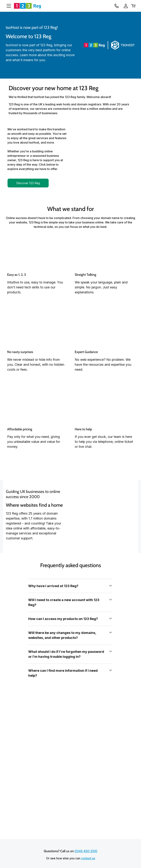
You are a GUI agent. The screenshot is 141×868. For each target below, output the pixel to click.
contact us (88, 858)
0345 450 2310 (86, 851)
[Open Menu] (7, 6)
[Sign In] (125, 6)
